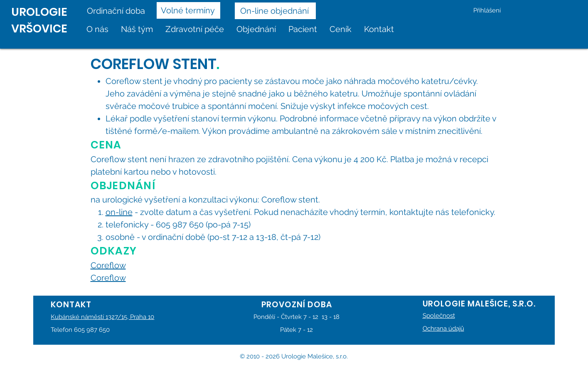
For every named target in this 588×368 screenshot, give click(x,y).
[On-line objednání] (275, 11)
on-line (119, 212)
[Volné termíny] (188, 10)
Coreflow (108, 265)
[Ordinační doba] (119, 11)
